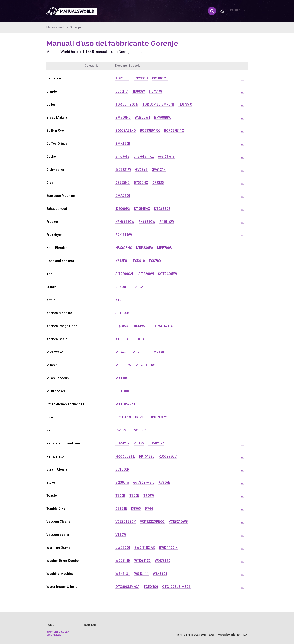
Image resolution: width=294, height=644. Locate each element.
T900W (149, 495)
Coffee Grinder (58, 143)
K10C (120, 300)
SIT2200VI (146, 274)
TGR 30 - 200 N (127, 104)
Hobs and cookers (61, 261)
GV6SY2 (141, 170)
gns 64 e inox (144, 157)
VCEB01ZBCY (126, 522)
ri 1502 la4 (156, 443)
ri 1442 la (122, 443)
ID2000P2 (123, 209)
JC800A (138, 287)
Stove (51, 482)
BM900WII (143, 117)
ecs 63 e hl (167, 157)
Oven (50, 417)
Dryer (51, 183)
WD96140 (123, 561)
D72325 (159, 183)
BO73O (141, 417)
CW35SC (122, 430)
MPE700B (165, 248)
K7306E (164, 482)
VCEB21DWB (180, 522)
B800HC (122, 91)
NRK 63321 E (125, 456)
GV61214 (159, 170)
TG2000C (123, 78)
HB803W (139, 91)
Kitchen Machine (59, 313)
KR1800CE (160, 78)
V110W (121, 535)
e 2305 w (122, 482)
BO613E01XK (150, 130)
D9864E (121, 508)
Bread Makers (57, 117)
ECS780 (155, 261)
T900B (120, 495)
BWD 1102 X (169, 548)
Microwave (55, 352)
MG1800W (123, 365)
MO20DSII (140, 352)
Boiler (51, 104)
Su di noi (90, 625)
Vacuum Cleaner (59, 522)
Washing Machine (60, 574)
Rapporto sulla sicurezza (58, 633)
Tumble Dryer (57, 508)
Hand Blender (57, 248)
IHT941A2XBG (164, 326)
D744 (149, 508)
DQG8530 (123, 326)
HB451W (156, 91)
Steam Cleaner (58, 469)
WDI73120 (163, 561)
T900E (134, 495)
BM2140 (158, 352)
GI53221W (123, 170)
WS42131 (123, 574)
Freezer (52, 222)
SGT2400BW (168, 274)
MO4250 (122, 352)
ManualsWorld (56, 27)
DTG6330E (163, 209)
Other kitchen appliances (65, 404)
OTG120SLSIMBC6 (177, 587)
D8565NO (123, 183)
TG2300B (141, 78)
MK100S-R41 (125, 404)
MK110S (122, 378)
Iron (49, 274)
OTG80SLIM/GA (127, 587)
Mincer (52, 365)
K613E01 (122, 261)
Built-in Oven (56, 130)
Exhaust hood (57, 209)
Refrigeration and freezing (67, 443)
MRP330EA (145, 248)
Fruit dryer (54, 235)
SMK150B (123, 143)
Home (50, 625)
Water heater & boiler (63, 587)
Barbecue (54, 78)
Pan (49, 430)
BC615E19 (123, 417)
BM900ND (123, 117)
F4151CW (167, 222)
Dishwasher (56, 170)
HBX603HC (124, 248)
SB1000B (122, 313)
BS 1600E (123, 391)
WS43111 (141, 574)
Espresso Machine (61, 196)
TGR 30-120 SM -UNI (158, 104)
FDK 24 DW (124, 235)
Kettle (51, 300)
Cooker (52, 157)
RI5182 (139, 443)
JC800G (122, 287)
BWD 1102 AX (145, 548)
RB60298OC (168, 456)
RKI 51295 (147, 456)
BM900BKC (163, 117)
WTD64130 (143, 561)
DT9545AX (142, 209)
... (242, 78)
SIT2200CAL (125, 274)
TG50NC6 (151, 587)
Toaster (52, 495)
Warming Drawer (59, 548)
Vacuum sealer (58, 535)
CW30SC (140, 430)
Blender (52, 91)
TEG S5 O (185, 104)
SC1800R (122, 469)
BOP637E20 (159, 417)
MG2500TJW (145, 365)
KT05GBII (122, 339)
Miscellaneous (58, 378)
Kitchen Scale (57, 339)
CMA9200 (123, 196)
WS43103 (160, 574)
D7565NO (141, 183)
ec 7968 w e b (144, 482)
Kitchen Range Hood (62, 326)
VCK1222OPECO (153, 522)
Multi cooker (56, 391)
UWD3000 (123, 548)
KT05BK (140, 339)
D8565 (136, 508)
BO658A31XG (126, 130)
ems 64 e (122, 157)
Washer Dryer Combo (63, 561)
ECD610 (139, 261)
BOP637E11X (174, 130)
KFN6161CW (125, 222)
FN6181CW (147, 222)
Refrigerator (56, 456)
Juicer (51, 287)
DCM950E (142, 326)
